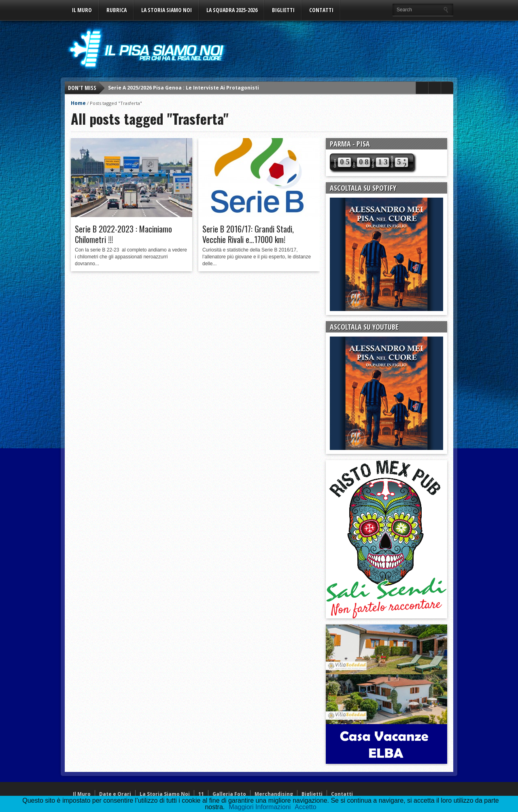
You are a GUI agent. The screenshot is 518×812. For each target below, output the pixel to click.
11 (201, 794)
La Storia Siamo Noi (167, 10)
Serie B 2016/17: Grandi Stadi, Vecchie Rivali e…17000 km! (248, 234)
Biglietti (283, 10)
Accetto (305, 807)
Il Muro (82, 10)
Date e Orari (115, 794)
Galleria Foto (229, 794)
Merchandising (274, 794)
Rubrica (117, 10)
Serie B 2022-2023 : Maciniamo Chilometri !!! (123, 234)
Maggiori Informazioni (260, 807)
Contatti (321, 10)
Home (78, 103)
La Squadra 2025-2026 (232, 10)
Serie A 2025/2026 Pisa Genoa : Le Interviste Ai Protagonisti (184, 88)
